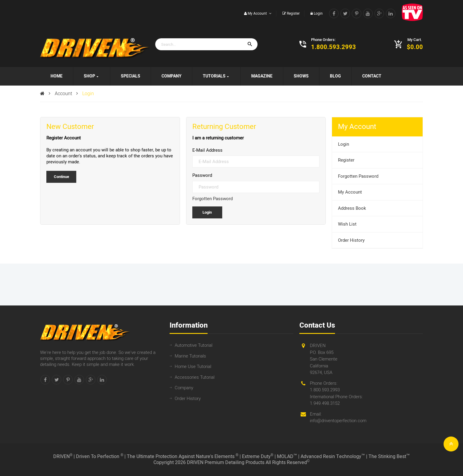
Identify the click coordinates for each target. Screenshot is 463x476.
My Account (350, 192)
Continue (61, 177)
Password (202, 175)
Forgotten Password (213, 199)
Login (88, 94)
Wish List (347, 224)
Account (63, 94)
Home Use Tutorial (193, 366)
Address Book (352, 208)
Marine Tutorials (190, 356)
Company (184, 388)
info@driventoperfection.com (338, 421)
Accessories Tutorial (195, 377)
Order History (351, 240)
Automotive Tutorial (194, 345)
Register (346, 160)
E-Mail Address (207, 150)
